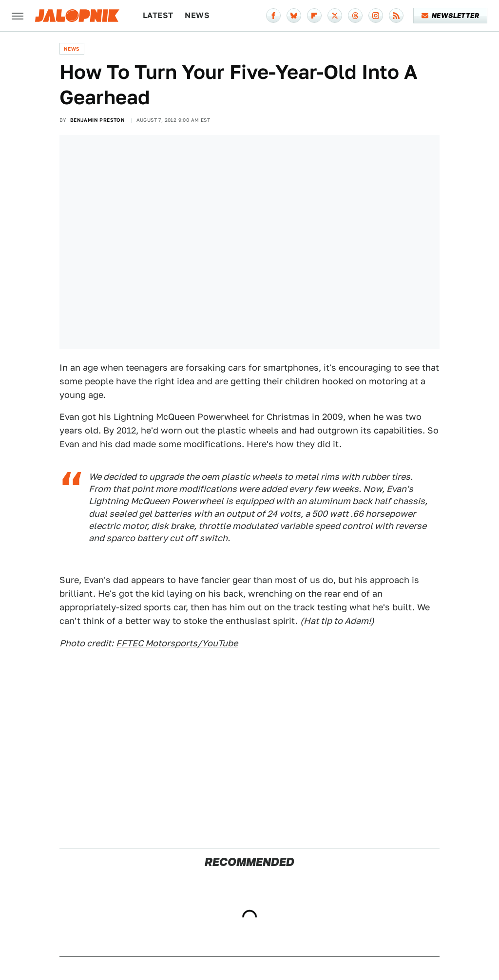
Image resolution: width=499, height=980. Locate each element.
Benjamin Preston (97, 120)
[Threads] (355, 16)
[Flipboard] (314, 16)
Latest (158, 15)
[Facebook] (273, 16)
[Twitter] (335, 16)
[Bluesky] (294, 16)
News (197, 15)
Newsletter (451, 16)
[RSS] (396, 16)
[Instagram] (376, 16)
